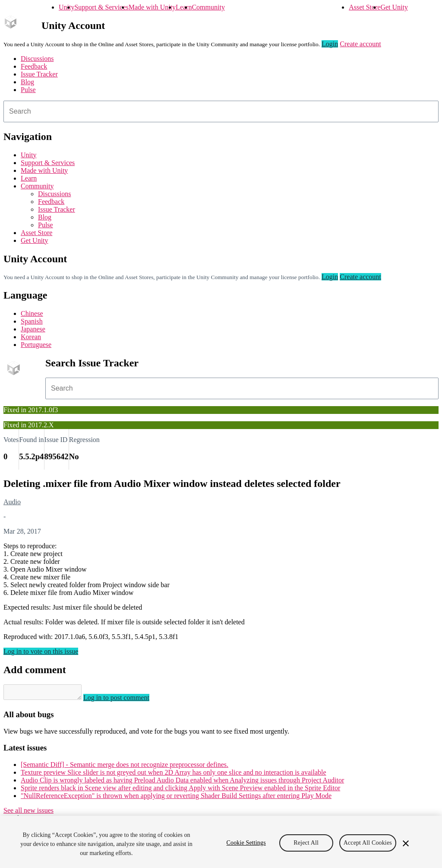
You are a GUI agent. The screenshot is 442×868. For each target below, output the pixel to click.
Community (208, 7)
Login (330, 44)
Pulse (28, 90)
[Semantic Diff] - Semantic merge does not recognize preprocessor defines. (125, 767)
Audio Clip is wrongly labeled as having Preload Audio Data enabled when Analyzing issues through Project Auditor (182, 783)
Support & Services (101, 7)
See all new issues (28, 813)
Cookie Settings (246, 843)
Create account (360, 44)
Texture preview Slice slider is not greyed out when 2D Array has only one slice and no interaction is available (174, 775)
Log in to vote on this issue (41, 651)
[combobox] (221, 111)
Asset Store (365, 7)
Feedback (34, 66)
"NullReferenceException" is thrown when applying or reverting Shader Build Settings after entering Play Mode (176, 798)
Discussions (37, 59)
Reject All (306, 843)
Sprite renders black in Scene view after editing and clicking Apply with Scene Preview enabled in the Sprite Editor (180, 790)
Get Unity (394, 7)
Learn (184, 7)
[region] (221, 842)
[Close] (406, 843)
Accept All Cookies (368, 843)
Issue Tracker (39, 74)
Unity (66, 7)
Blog (27, 82)
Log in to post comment (125, 700)
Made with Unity (152, 7)
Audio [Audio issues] (12, 502)
